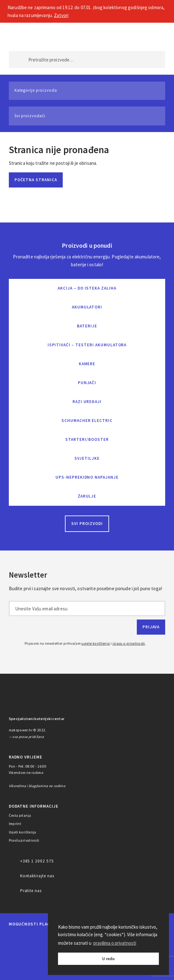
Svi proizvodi (87, 524)
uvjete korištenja (96, 643)
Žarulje (87, 496)
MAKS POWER (23, 35)
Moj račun (134, 35)
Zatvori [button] (61, 15)
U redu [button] (108, 959)
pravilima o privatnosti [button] (115, 943)
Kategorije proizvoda (36, 90)
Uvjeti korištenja (23, 832)
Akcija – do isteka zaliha (87, 288)
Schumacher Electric (87, 421)
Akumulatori (87, 307)
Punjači (87, 383)
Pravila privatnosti (24, 840)
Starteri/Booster (87, 439)
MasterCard (15, 938)
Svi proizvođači (30, 116)
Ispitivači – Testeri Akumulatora (87, 345)
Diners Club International (21, 954)
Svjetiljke (87, 458)
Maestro (37, 938)
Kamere (87, 364)
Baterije (87, 326)
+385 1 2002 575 (37, 861)
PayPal (19, 970)
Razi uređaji (87, 402)
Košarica (155, 35)
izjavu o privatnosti (129, 643)
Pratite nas (31, 891)
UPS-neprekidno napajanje (87, 477)
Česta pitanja (20, 816)
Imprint (15, 824)
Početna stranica (36, 180)
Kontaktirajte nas (37, 876)
